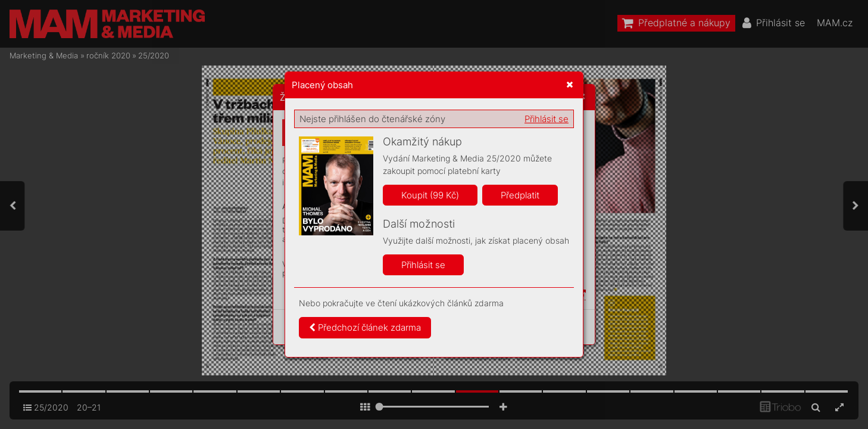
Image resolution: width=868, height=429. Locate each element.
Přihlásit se (547, 119)
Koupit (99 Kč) (430, 195)
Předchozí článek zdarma (365, 327)
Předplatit (520, 195)
